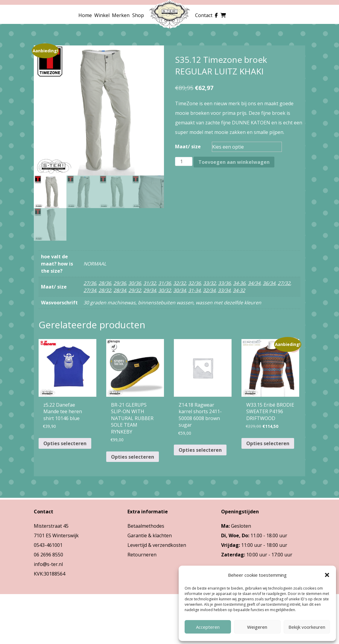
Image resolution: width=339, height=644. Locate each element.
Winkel (102, 15)
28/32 (105, 290)
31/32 (150, 283)
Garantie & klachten (150, 535)
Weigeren (257, 627)
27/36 (90, 283)
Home (85, 15)
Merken (121, 15)
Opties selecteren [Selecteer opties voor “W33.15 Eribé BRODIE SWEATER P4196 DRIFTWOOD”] (268, 443)
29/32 (135, 290)
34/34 (254, 283)
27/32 (284, 283)
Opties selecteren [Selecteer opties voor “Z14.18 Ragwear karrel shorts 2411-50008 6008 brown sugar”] (200, 450)
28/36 (105, 283)
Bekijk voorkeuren (307, 627)
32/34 (209, 290)
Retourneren (142, 555)
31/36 (165, 283)
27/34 (90, 290)
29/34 (150, 290)
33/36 (224, 283)
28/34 (120, 290)
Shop (138, 15)
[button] (327, 575)
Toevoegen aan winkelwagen (234, 162)
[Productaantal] (184, 161)
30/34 (180, 290)
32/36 (194, 283)
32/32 (180, 283)
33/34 (224, 290)
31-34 (194, 290)
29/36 (120, 283)
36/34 (269, 283)
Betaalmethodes (146, 526)
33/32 (209, 283)
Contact (204, 15)
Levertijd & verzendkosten (157, 545)
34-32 (239, 290)
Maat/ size (188, 146)
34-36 (239, 283)
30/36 (135, 283)
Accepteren (208, 627)
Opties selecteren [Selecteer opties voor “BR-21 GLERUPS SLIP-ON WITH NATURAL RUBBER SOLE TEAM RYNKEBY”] (133, 457)
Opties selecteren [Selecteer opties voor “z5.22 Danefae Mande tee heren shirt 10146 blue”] (65, 443)
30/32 (165, 290)
